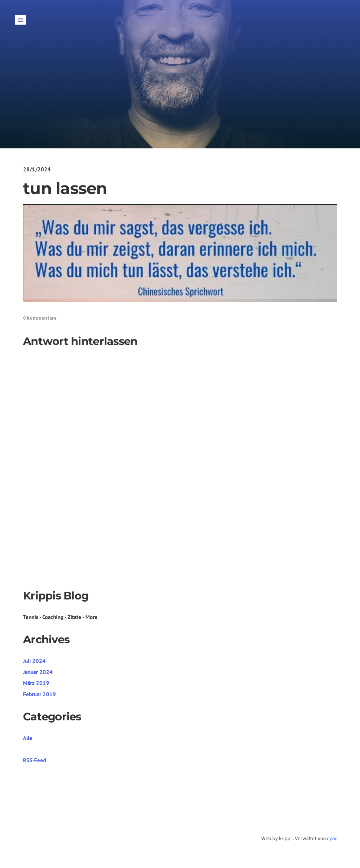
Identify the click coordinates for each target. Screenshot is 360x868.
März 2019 (36, 683)
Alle (28, 738)
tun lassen (65, 188)
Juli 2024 (34, 661)
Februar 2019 (40, 694)
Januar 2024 (38, 672)
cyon (332, 838)
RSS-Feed (35, 760)
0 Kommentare (40, 318)
